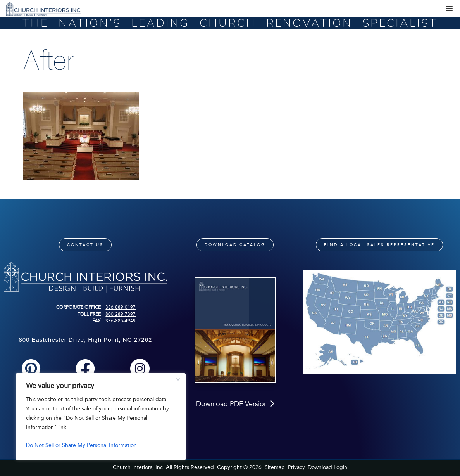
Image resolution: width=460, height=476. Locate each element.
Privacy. (297, 467)
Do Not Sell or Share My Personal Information (81, 445)
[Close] (178, 379)
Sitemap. (276, 467)
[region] (101, 417)
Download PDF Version (235, 404)
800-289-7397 (121, 314)
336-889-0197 (121, 307)
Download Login (327, 467)
